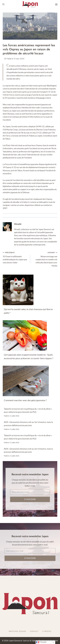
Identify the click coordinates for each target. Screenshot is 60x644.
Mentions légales (17, 631)
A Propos (47, 631)
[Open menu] (56, 4)
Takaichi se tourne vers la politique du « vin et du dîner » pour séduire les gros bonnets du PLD (28, 410)
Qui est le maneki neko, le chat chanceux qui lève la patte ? (28, 311)
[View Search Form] (3, 4)
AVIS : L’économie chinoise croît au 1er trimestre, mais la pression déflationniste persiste (28, 424)
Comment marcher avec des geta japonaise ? (25, 400)
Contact (34, 631)
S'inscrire (30, 499)
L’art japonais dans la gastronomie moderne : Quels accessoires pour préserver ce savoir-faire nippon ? (29, 356)
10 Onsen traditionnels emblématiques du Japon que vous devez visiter (15, 257)
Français (41, 642)
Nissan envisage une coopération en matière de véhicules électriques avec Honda (45, 259)
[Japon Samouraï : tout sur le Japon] (30, 4)
